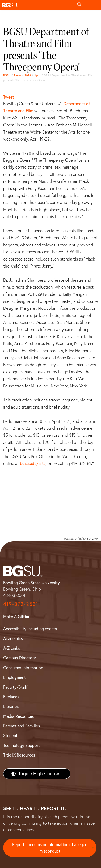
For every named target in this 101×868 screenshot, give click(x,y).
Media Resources (18, 716)
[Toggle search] (79, 5)
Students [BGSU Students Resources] (11, 735)
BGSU (7, 75)
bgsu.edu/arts (33, 463)
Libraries (11, 706)
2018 (28, 75)
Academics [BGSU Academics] (13, 638)
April (37, 75)
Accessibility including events (30, 629)
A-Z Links (12, 648)
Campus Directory (20, 658)
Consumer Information (23, 668)
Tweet (9, 97)
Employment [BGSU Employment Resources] (14, 677)
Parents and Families (22, 726)
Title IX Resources (19, 755)
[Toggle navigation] (94, 5)
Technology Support (22, 745)
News (18, 75)
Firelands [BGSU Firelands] (11, 697)
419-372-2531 (21, 604)
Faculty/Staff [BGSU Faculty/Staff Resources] (15, 687)
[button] (36, 5)
